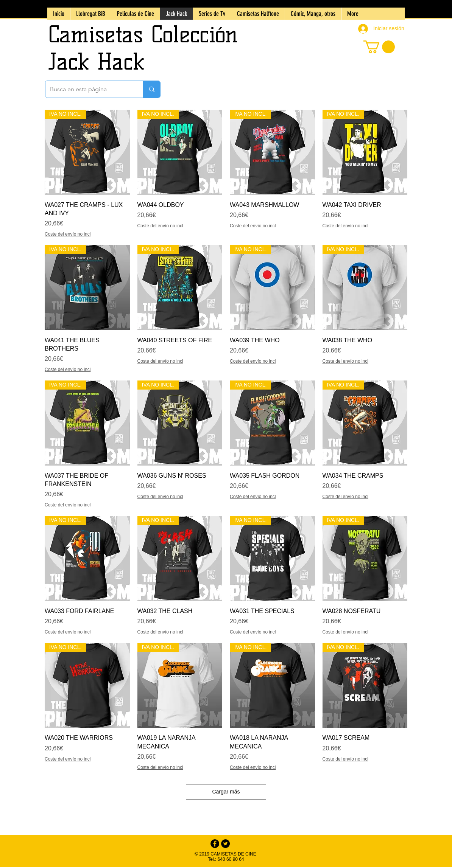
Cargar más (226, 792)
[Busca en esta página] (89, 89)
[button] (379, 47)
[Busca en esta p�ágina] (152, 89)
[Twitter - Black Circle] (225, 844)
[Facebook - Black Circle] (215, 844)
